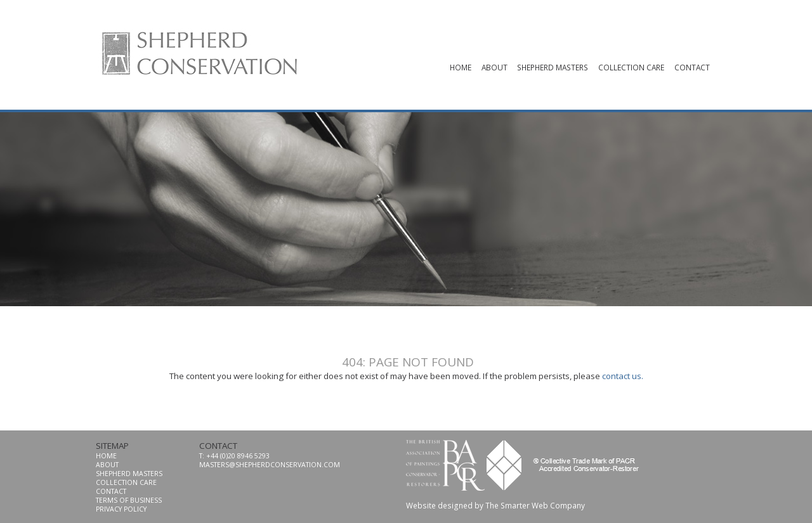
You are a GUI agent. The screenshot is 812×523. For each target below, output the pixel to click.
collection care (631, 67)
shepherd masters (553, 67)
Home (461, 67)
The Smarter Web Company (535, 505)
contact (692, 67)
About (494, 67)
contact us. (623, 376)
